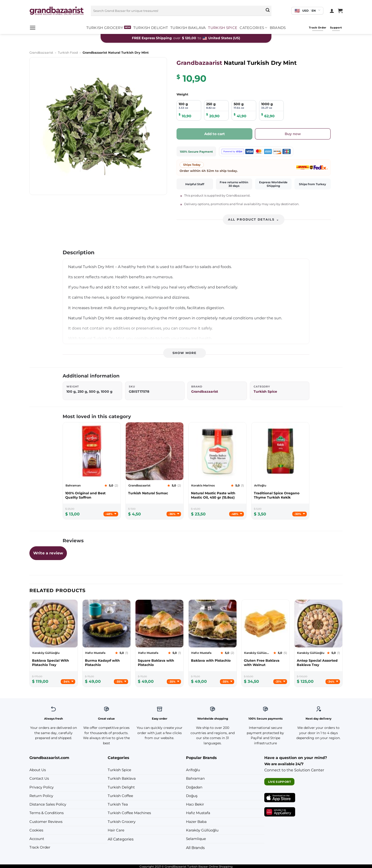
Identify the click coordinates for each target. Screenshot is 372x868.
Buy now (293, 134)
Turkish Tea (118, 804)
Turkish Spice (223, 28)
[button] (33, 28)
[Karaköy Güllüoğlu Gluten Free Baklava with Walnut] (265, 663)
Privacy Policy (42, 787)
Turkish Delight (151, 28)
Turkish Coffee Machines (129, 813)
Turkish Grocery (105, 28)
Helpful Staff (195, 184)
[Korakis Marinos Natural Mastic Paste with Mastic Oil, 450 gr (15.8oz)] (217, 495)
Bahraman (195, 778)
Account (37, 839)
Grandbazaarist (41, 52)
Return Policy (41, 796)
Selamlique (196, 839)
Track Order (40, 847)
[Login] (332, 11)
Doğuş (192, 796)
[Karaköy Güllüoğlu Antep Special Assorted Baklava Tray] (318, 663)
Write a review (48, 553)
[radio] (189, 110)
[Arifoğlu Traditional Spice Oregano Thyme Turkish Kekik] (280, 495)
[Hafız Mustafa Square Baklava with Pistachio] (159, 663)
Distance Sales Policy (48, 804)
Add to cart (215, 134)
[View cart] (340, 11)
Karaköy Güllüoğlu (202, 830)
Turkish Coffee (120, 796)
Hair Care (116, 830)
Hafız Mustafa (198, 813)
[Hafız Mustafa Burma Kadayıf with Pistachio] (107, 663)
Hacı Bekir (195, 804)
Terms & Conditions (46, 813)
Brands (278, 28)
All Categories (121, 839)
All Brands (195, 848)
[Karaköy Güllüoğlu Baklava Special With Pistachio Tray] (54, 663)
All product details (254, 219)
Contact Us (39, 778)
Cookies (36, 830)
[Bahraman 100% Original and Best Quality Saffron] (92, 495)
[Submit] (268, 11)
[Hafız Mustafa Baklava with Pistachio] (213, 660)
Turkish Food (68, 52)
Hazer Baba (196, 822)
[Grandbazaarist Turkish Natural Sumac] (155, 493)
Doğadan (194, 787)
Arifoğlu (193, 770)
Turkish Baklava (188, 28)
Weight (182, 94)
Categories (253, 28)
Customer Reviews (46, 822)
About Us (38, 770)
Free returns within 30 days (234, 184)
